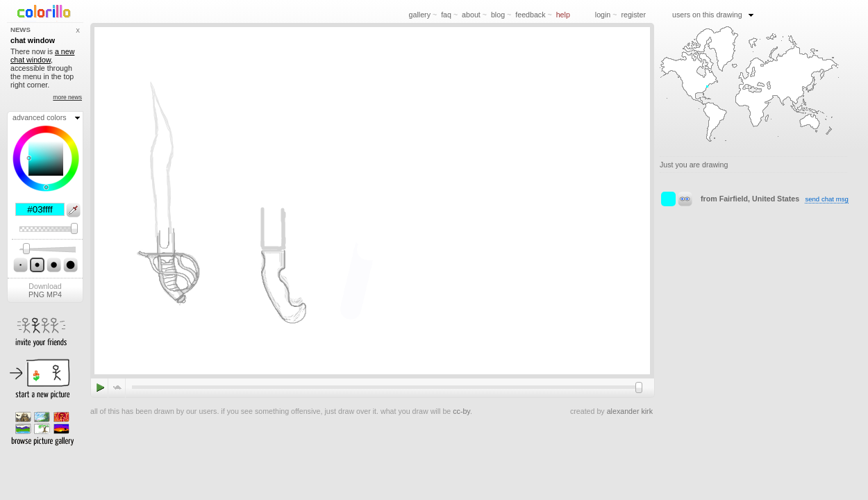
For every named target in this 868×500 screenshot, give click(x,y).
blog (498, 15)
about (471, 15)
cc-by (461, 411)
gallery (420, 15)
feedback (530, 15)
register (633, 15)
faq (446, 15)
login (603, 15)
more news (67, 97)
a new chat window (42, 56)
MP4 (54, 294)
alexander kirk (630, 411)
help (563, 15)
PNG (36, 294)
